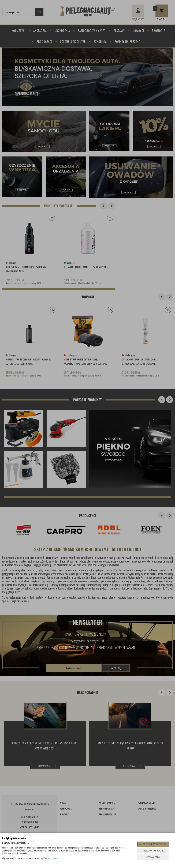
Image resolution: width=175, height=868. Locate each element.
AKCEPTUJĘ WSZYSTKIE (153, 844)
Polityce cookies (51, 858)
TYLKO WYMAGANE (153, 851)
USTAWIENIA (153, 857)
